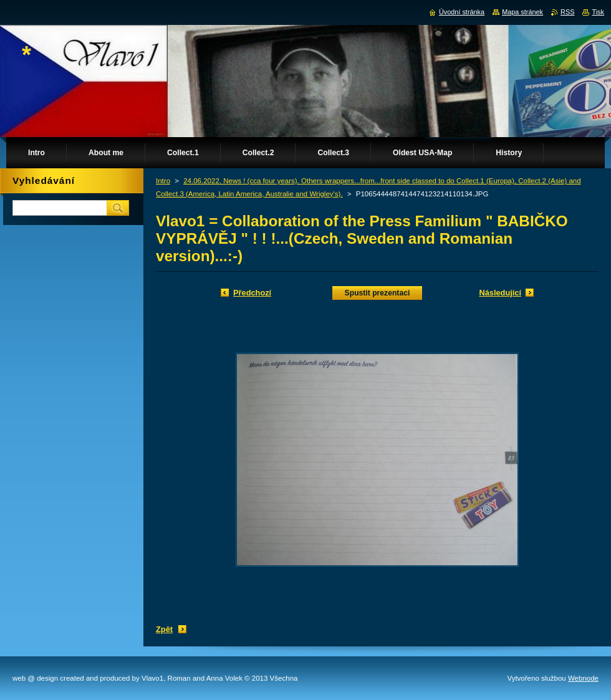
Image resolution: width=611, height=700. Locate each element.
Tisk (598, 12)
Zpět (164, 629)
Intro (163, 181)
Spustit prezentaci (378, 293)
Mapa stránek (522, 12)
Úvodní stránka (462, 12)
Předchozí (252, 293)
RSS (567, 12)
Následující (500, 293)
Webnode (583, 678)
